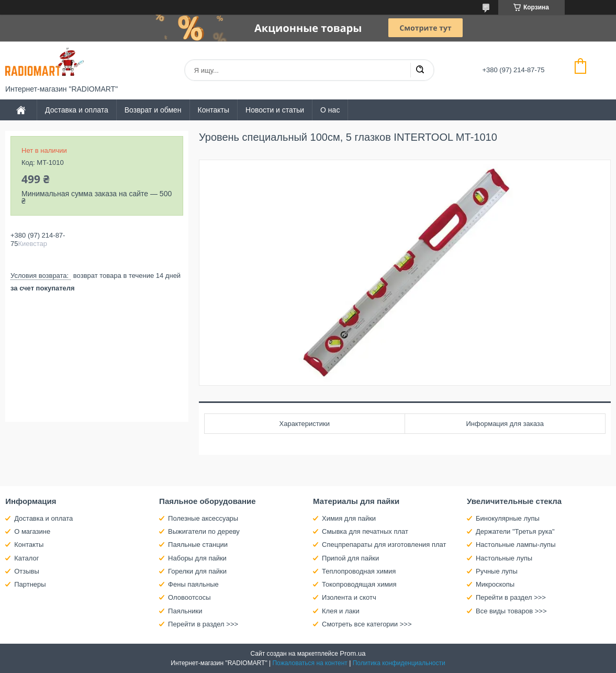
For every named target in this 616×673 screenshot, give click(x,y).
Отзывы (27, 571)
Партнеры (30, 584)
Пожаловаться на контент (310, 663)
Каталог (26, 558)
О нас (330, 110)
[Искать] (420, 70)
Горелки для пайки (197, 571)
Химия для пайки (349, 518)
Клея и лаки (341, 611)
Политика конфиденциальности (399, 663)
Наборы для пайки (197, 558)
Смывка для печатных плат (365, 531)
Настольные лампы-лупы (516, 545)
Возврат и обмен (153, 110)
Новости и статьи (275, 110)
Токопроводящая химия (359, 584)
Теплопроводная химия (359, 571)
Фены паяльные (193, 584)
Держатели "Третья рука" (515, 531)
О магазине (32, 531)
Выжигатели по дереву (204, 531)
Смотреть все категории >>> (367, 624)
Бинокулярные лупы (508, 518)
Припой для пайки (350, 558)
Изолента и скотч (349, 597)
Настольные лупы (504, 558)
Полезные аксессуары (203, 518)
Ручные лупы (497, 571)
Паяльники (185, 611)
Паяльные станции (198, 545)
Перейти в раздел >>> (203, 624)
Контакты (214, 110)
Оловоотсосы (189, 597)
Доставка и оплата (77, 110)
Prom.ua (352, 653)
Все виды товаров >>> (511, 611)
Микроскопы (495, 584)
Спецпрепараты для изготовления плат (384, 545)
